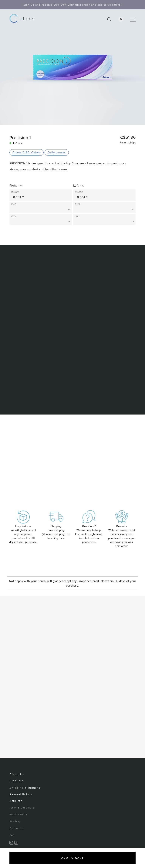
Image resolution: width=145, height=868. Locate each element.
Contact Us (17, 828)
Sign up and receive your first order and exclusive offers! (73, 5)
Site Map (15, 822)
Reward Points (21, 794)
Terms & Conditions (22, 808)
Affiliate (16, 801)
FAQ (12, 835)
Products (16, 781)
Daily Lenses (57, 152)
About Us (17, 774)
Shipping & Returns (25, 788)
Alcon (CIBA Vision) (27, 152)
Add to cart (72, 858)
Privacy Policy (19, 815)
